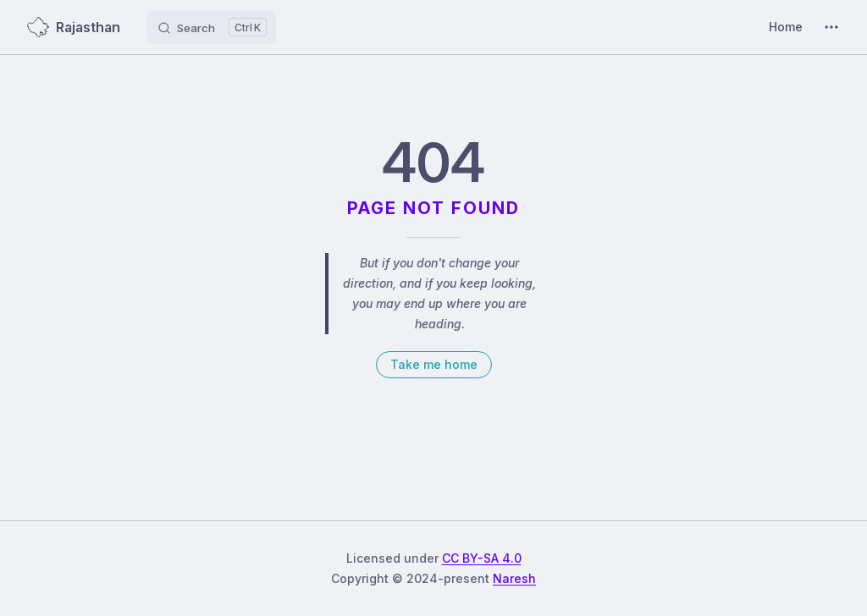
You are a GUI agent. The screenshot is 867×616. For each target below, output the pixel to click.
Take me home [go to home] (434, 364)
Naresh (514, 578)
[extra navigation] (831, 27)
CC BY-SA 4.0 (482, 558)
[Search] (212, 27)
